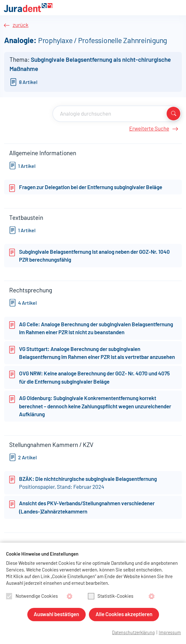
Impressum (170, 633)
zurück (21, 25)
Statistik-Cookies (111, 596)
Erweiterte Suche (149, 129)
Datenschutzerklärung (133, 633)
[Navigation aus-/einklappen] (177, 8)
